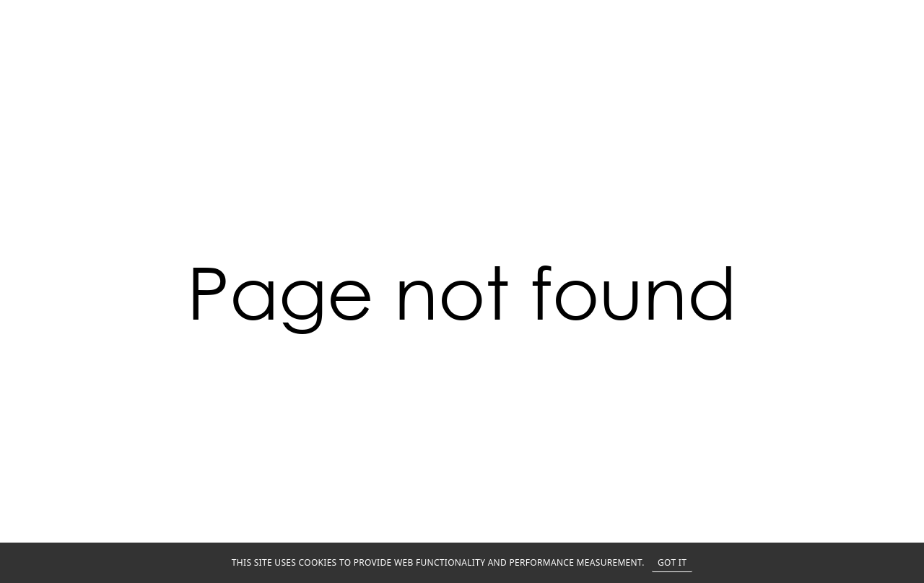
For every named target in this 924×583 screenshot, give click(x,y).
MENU (889, 16)
